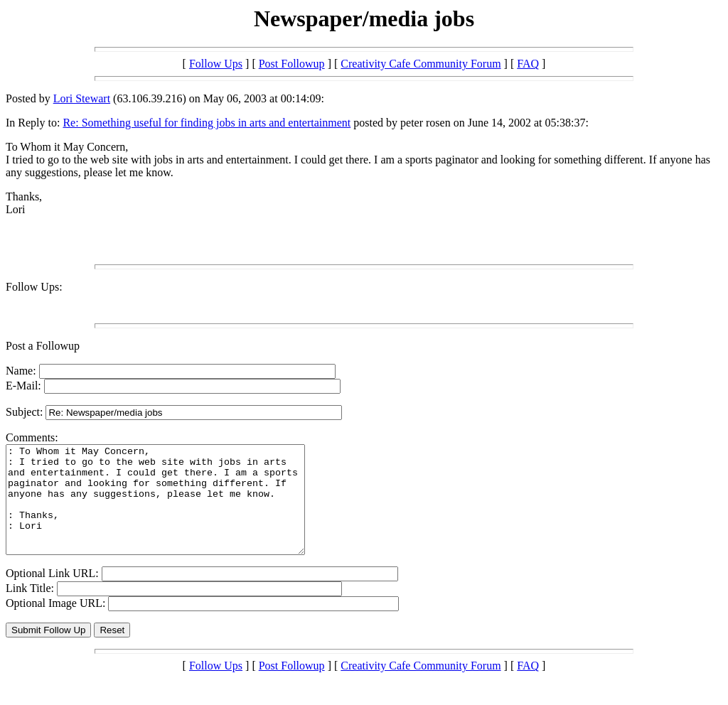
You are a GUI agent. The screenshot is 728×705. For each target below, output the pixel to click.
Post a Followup (43, 346)
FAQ (528, 64)
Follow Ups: (34, 287)
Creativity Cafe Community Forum (421, 64)
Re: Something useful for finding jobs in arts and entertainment (207, 123)
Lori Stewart (82, 98)
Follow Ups (216, 64)
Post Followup (292, 64)
